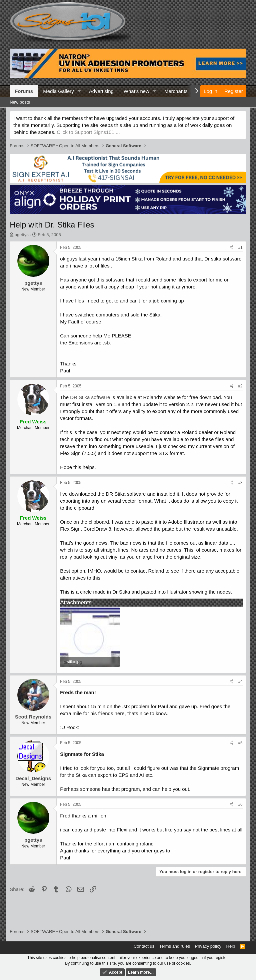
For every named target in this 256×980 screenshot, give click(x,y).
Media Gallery (58, 91)
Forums (24, 91)
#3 (240, 483)
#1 (240, 247)
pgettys (22, 235)
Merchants (176, 91)
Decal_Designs (33, 778)
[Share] (231, 248)
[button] (79, 91)
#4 (240, 682)
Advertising (101, 91)
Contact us (144, 946)
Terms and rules (175, 946)
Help (231, 946)
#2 (240, 386)
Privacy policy (208, 946)
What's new (136, 91)
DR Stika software (90, 397)
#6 (240, 804)
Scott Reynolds (33, 717)
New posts (20, 102)
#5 (240, 743)
